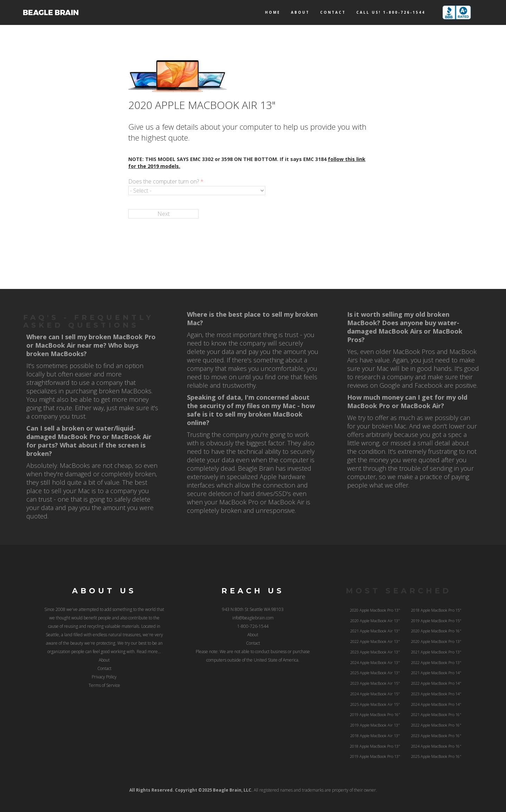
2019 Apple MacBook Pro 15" (436, 621)
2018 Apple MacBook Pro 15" (436, 610)
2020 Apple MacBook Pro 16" (436, 631)
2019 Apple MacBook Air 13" (375, 725)
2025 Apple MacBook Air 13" (375, 673)
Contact (333, 12)
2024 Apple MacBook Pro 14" (436, 704)
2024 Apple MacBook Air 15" (375, 694)
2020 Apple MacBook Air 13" (375, 621)
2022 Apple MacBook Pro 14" (436, 683)
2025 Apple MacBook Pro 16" (436, 756)
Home (273, 12)
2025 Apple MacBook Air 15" (375, 704)
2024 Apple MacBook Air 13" (375, 662)
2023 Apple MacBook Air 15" (375, 683)
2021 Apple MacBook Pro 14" (436, 673)
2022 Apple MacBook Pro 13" (436, 662)
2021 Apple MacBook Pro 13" (436, 652)
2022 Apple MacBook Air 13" (375, 641)
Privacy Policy (104, 677)
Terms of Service (104, 685)
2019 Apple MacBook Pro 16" (375, 714)
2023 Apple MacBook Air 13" (375, 652)
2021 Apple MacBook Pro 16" (436, 714)
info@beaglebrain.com (253, 618)
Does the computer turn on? (166, 181)
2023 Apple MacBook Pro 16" (436, 736)
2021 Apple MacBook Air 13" (375, 631)
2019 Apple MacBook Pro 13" (375, 756)
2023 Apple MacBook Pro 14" (436, 694)
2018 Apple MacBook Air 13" (375, 736)
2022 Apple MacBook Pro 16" (436, 725)
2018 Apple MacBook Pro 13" (375, 746)
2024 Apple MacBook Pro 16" (436, 746)
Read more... (149, 652)
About (300, 12)
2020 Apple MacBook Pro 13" (375, 610)
